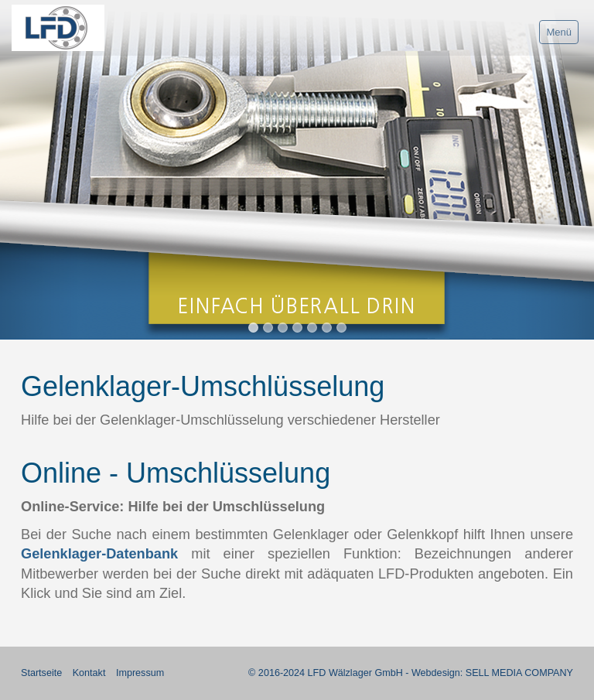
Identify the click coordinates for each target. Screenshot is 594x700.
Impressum (140, 673)
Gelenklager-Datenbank (99, 554)
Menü (559, 32)
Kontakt (89, 673)
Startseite (41, 673)
